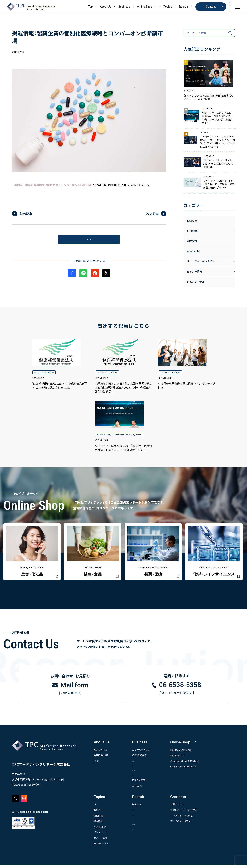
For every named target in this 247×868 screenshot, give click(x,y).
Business (124, 7)
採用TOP (142, 807)
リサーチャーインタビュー (123, 434)
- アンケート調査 (145, 772)
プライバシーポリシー (192, 824)
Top (90, 7)
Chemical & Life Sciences (194, 769)
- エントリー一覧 (146, 827)
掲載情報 (98, 824)
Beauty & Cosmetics (192, 752)
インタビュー (101, 835)
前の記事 (26, 214)
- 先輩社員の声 (144, 822)
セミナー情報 (101, 840)
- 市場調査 (142, 763)
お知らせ (192, 221)
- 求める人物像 (144, 813)
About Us (106, 7)
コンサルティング (147, 752)
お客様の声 (143, 788)
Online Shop (148, 7)
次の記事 (152, 214)
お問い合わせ (187, 807)
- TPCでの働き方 (145, 831)
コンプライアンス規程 (192, 818)
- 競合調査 (142, 768)
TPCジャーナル (196, 282)
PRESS (51, 372)
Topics (168, 7)
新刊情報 (98, 818)
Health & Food (104, 434)
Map (60, 782)
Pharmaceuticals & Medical (196, 763)
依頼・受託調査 (145, 757)
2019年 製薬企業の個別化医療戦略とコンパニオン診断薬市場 (52, 185)
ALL (96, 807)
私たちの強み (101, 752)
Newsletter (100, 829)
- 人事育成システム (147, 817)
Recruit (184, 7)
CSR (96, 763)
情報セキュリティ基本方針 (195, 813)
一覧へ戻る (89, 241)
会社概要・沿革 (101, 757)
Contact (211, 7)
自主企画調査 (144, 783)
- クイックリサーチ (147, 777)
